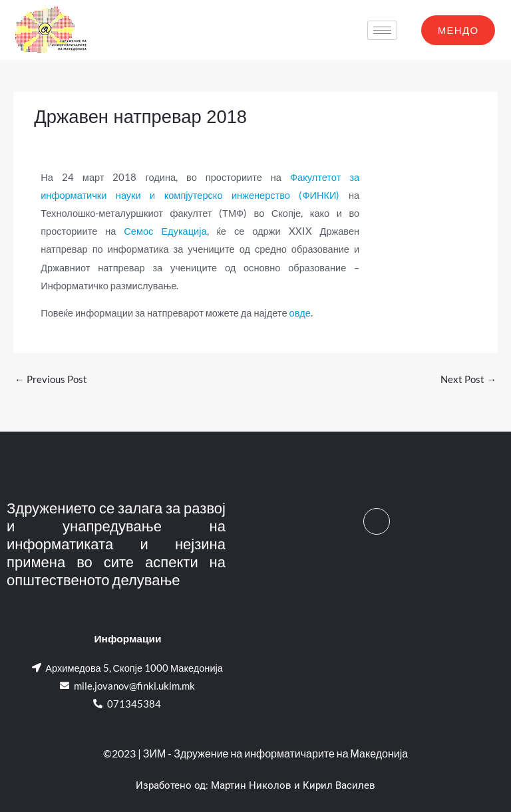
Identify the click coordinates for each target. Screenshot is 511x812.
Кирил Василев (339, 785)
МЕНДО (458, 30)
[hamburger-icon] (382, 30)
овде (300, 313)
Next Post (468, 379)
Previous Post (51, 379)
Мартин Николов (251, 785)
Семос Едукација (165, 231)
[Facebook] (377, 521)
